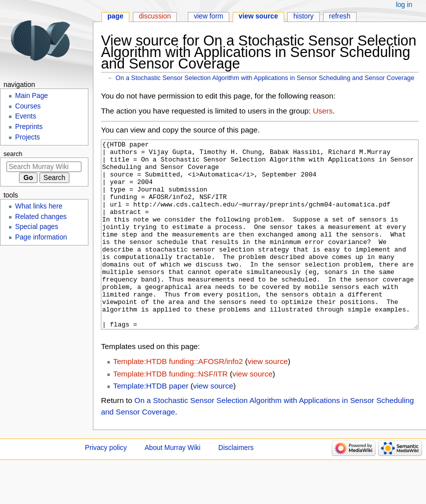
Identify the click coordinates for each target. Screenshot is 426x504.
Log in (404, 5)
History (303, 16)
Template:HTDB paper (151, 423)
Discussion (155, 16)
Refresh (340, 16)
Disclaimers (236, 485)
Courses (28, 106)
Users (323, 111)
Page (115, 16)
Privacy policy (106, 485)
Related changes (41, 217)
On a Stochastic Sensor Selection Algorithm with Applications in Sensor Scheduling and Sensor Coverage (265, 78)
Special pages (36, 227)
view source (268, 399)
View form (209, 16)
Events (25, 116)
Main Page (31, 96)
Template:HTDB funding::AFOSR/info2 (178, 399)
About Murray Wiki (172, 485)
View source (258, 16)
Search (13, 154)
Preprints (29, 127)
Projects (27, 137)
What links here (39, 206)
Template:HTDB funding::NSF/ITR (171, 411)
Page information (41, 237)
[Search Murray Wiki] (44, 167)
